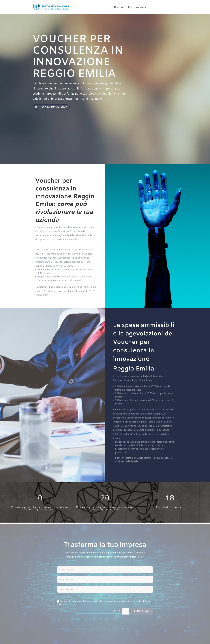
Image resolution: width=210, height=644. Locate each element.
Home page (120, 7)
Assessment (141, 7)
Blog (130, 7)
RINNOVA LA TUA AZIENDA (52, 107)
